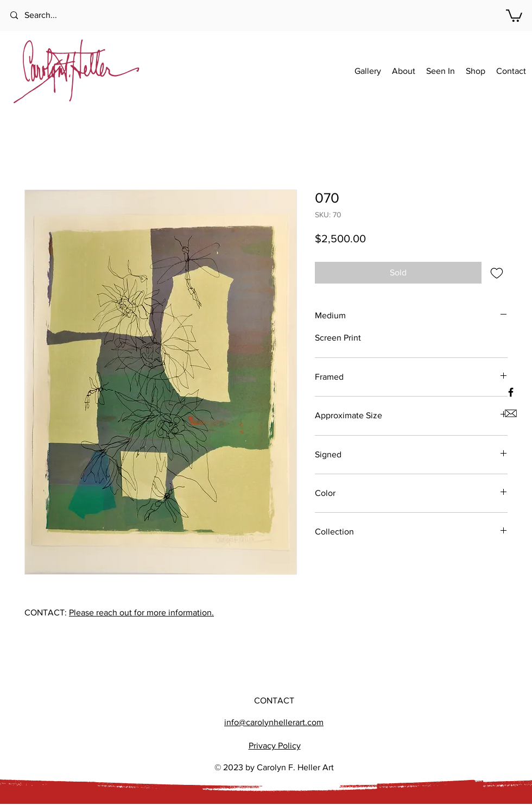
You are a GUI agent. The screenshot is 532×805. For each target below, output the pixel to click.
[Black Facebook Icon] (511, 392)
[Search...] (54, 15)
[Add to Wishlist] (497, 273)
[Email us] (511, 413)
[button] (514, 15)
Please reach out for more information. (141, 612)
